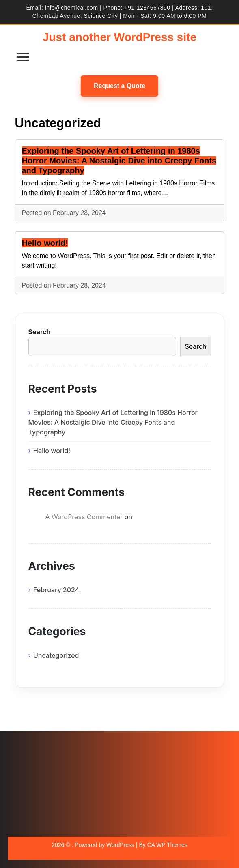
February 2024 (56, 590)
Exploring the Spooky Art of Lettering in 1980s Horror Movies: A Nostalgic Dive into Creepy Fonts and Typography (119, 161)
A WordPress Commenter (84, 517)
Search (40, 332)
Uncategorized (56, 655)
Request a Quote (119, 86)
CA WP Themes (167, 845)
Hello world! (45, 243)
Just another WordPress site (119, 37)
